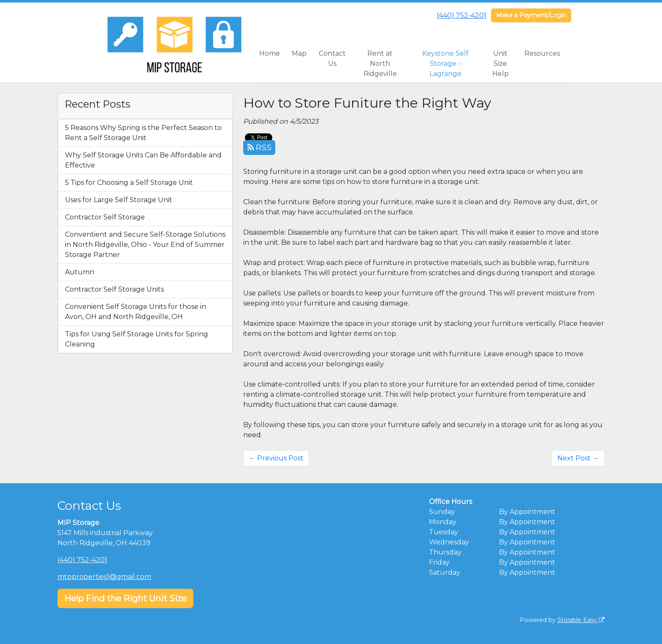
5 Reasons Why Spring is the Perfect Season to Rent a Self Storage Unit (143, 133)
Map (299, 53)
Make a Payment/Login (531, 15)
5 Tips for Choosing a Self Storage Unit (129, 183)
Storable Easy (581, 620)
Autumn (80, 272)
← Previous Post (276, 458)
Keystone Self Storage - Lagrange (445, 64)
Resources (542, 53)
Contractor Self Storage (105, 217)
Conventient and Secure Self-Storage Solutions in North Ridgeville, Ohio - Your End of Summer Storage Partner (145, 245)
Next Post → (578, 458)
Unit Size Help (501, 64)
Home (270, 53)
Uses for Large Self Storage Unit (119, 200)
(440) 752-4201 (461, 15)
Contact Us (332, 58)
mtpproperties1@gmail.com (104, 577)
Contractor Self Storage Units (114, 289)
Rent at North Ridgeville (380, 64)
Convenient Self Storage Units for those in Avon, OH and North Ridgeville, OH (136, 312)
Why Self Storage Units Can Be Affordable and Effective (143, 160)
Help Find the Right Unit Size (125, 598)
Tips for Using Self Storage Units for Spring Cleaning (137, 339)
